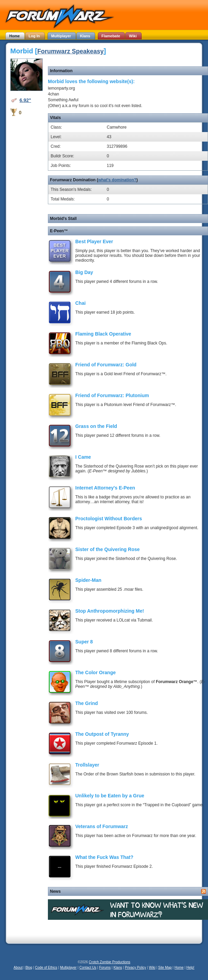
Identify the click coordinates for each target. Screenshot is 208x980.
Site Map (165, 968)
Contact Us (88, 968)
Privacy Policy (135, 968)
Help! (190, 968)
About (18, 968)
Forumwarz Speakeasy (70, 51)
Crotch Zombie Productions (110, 962)
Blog (29, 968)
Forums (105, 968)
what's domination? (117, 180)
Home (179, 968)
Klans (118, 968)
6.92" (25, 100)
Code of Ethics (46, 968)
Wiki (152, 968)
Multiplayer (68, 968)
